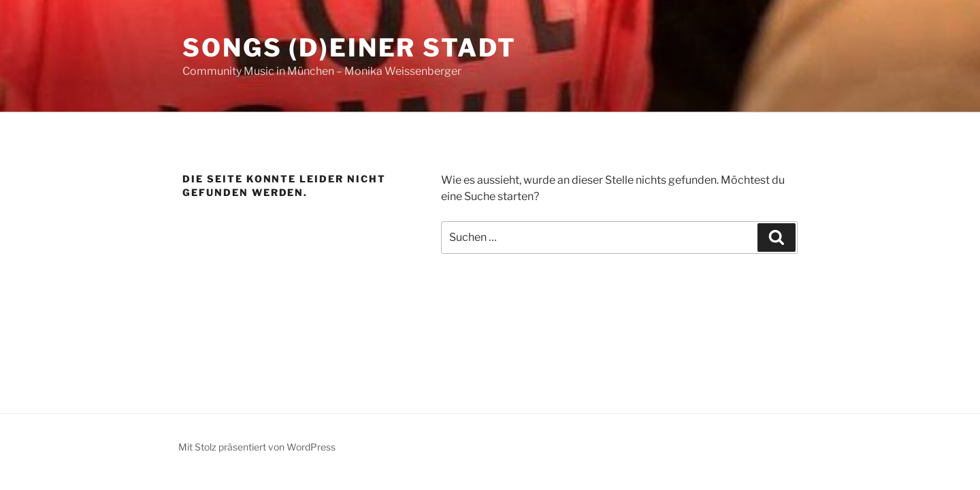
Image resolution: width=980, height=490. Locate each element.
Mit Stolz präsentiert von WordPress (257, 447)
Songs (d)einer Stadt (349, 48)
